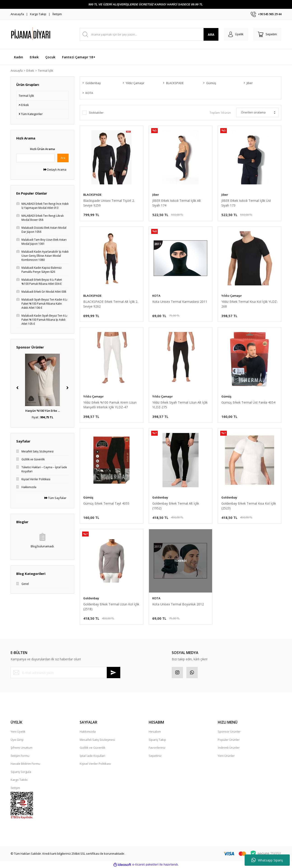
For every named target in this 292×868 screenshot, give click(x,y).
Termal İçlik (47, 71)
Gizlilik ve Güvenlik (93, 748)
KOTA (156, 296)
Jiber (156, 195)
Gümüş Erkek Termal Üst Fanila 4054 (248, 402)
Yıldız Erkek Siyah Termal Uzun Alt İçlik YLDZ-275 (180, 405)
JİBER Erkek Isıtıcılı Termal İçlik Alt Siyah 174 (177, 203)
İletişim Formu (20, 756)
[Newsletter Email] (65, 673)
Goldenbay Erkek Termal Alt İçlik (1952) (176, 506)
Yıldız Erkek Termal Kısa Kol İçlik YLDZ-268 (250, 304)
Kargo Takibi (19, 780)
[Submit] (114, 673)
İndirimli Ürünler (229, 748)
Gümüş (226, 396)
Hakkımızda (88, 732)
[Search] (149, 34)
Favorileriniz (157, 748)
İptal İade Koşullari (92, 756)
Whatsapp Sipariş (267, 860)
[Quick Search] (35, 158)
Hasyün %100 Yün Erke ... (43, 411)
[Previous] (17, 388)
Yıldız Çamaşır (232, 296)
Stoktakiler (96, 113)
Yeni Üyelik (18, 732)
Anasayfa (17, 14)
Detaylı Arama (55, 169)
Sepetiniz (155, 756)
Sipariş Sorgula (21, 772)
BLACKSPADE (92, 195)
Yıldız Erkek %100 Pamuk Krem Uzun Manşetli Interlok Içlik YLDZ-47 (110, 405)
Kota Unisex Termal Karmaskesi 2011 (180, 302)
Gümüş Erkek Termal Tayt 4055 (106, 503)
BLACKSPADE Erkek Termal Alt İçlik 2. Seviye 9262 (111, 304)
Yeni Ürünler (226, 756)
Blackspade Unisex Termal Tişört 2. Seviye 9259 (109, 203)
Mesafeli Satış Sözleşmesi (97, 740)
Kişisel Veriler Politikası (95, 764)
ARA (211, 34)
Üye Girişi (17, 740)
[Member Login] (236, 34)
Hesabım (155, 732)
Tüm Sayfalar (55, 498)
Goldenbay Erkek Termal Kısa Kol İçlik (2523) (249, 506)
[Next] (67, 388)
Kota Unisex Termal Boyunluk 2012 (178, 604)
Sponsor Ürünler (229, 732)
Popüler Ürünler (229, 740)
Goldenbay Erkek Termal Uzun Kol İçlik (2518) (111, 607)
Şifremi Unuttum (22, 748)
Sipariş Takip (157, 740)
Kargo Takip (38, 14)
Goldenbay (160, 497)
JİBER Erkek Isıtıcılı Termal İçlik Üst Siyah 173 (246, 203)
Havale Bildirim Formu (25, 764)
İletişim (57, 14)
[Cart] (267, 34)
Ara (63, 158)
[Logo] (42, 34)
